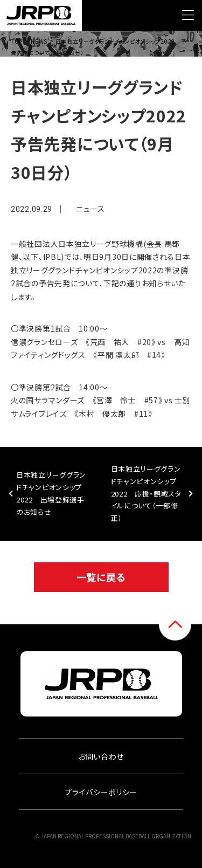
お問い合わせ (101, 756)
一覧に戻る (101, 577)
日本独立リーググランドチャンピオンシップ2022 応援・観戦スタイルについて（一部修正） (146, 493)
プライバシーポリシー (101, 792)
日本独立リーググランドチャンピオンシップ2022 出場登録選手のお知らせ (51, 493)
